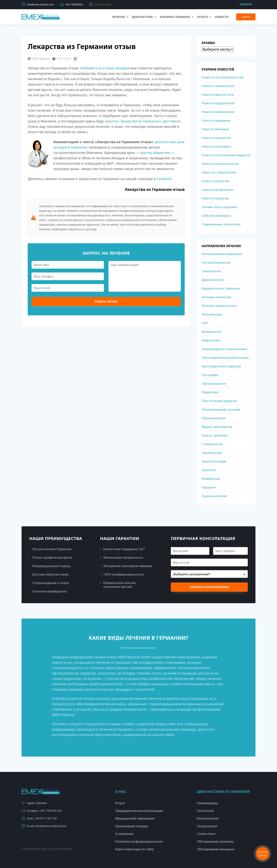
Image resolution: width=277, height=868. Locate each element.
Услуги (202, 17)
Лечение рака (212, 314)
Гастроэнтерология (216, 262)
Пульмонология (213, 418)
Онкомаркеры (207, 803)
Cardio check (206, 834)
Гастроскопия (207, 826)
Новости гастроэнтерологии (223, 77)
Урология (209, 470)
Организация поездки (131, 826)
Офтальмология (214, 384)
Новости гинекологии (218, 86)
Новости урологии (215, 181)
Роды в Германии (215, 435)
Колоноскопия (208, 818)
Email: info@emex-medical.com (44, 826)
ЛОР (205, 323)
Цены (246, 17)
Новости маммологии (218, 112)
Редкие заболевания (217, 427)
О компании (124, 834)
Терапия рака (212, 453)
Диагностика (142, 17)
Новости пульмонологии (220, 164)
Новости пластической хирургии (226, 155)
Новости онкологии (216, 138)
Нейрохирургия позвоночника (224, 349)
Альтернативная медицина (222, 254)
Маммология (212, 332)
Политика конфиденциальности (139, 841)
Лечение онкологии (216, 297)
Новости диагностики (218, 95)
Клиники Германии (175, 17)
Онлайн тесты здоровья (219, 207)
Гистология (205, 811)
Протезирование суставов (221, 409)
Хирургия (209, 487)
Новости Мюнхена (215, 129)
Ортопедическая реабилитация (225, 358)
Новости (222, 17)
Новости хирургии (215, 198)
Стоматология (212, 444)
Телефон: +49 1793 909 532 (42, 811)
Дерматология (212, 280)
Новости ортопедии (216, 146)
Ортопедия (210, 375)
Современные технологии (221, 224)
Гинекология (211, 271)
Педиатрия (210, 392)
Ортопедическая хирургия (221, 366)
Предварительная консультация (139, 811)
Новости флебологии (217, 190)
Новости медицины (216, 120)
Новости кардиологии (218, 103)
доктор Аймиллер (155, 153)
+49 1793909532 (71, 5)
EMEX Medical (38, 59)
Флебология (211, 479)
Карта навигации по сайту (134, 849)
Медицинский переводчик (135, 818)
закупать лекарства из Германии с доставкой (142, 121)
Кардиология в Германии (221, 288)
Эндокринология (214, 496)
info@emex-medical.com (38, 5)
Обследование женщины (216, 849)
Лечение (119, 17)
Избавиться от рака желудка (106, 68)
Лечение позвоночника (219, 306)
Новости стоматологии (219, 172)
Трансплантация (214, 461)
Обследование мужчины (215, 841)
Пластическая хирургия (219, 401)
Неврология (211, 340)
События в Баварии (216, 216)
